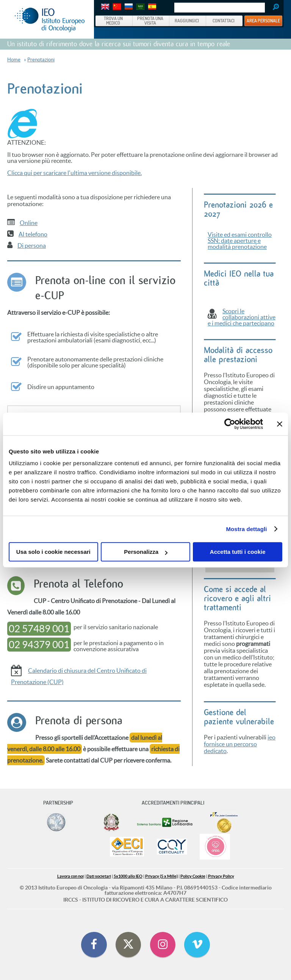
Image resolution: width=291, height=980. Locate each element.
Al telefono (33, 234)
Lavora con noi (70, 876)
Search (273, 8)
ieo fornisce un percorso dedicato (240, 744)
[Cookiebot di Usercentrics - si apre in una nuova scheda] (230, 424)
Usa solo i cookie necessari (53, 552)
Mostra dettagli (246, 529)
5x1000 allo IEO (128, 876)
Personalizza (146, 552)
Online (29, 223)
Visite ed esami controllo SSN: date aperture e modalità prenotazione (240, 241)
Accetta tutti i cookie (238, 552)
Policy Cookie (193, 876)
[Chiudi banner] (280, 424)
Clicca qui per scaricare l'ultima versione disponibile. (74, 173)
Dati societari (99, 876)
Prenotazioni (41, 60)
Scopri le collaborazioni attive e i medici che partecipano (242, 317)
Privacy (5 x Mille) (161, 876)
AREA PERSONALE (263, 20)
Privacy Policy (221, 876)
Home (14, 60)
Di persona (32, 245)
